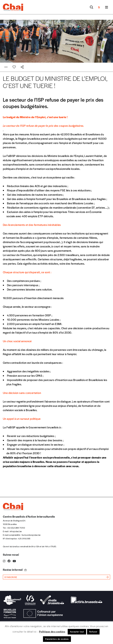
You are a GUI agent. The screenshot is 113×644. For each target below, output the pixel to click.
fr (99, 7)
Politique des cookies (52, 631)
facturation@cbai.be (31, 535)
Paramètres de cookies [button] (57, 639)
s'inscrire (11, 577)
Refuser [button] (93, 632)
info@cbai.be (16, 531)
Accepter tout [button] (77, 632)
